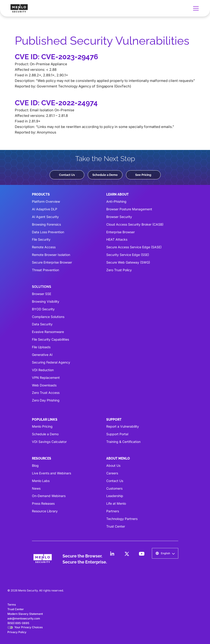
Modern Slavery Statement (25, 614)
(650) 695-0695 (18, 623)
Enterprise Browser (121, 232)
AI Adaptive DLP (45, 209)
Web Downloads (44, 385)
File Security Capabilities (50, 339)
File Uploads (41, 347)
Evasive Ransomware (48, 332)
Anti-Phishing (116, 201)
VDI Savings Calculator (49, 442)
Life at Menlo (116, 503)
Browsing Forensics (46, 224)
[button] (195, 8)
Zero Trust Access (46, 393)
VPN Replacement (46, 378)
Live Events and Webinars (52, 473)
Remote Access (44, 247)
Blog (35, 465)
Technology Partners (122, 519)
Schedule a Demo (105, 175)
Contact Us (67, 175)
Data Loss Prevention (48, 232)
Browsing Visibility (46, 301)
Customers (114, 488)
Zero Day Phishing (46, 400)
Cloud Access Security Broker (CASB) (135, 224)
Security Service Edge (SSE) (128, 255)
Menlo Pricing (42, 426)
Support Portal (117, 434)
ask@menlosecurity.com (24, 618)
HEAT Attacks (117, 239)
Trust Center (116, 526)
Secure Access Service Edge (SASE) (134, 247)
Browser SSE (42, 294)
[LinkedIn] (112, 554)
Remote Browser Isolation (51, 255)
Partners (113, 511)
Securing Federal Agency (51, 362)
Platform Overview (46, 201)
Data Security (42, 324)
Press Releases (43, 503)
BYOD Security (43, 309)
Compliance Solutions (48, 317)
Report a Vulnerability (123, 426)
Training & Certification (123, 442)
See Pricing (143, 175)
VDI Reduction (43, 370)
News (36, 488)
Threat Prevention (45, 270)
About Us (113, 465)
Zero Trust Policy (119, 270)
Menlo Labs (41, 481)
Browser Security (119, 217)
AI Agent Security (45, 217)
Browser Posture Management (129, 209)
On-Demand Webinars (49, 496)
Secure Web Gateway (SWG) (128, 262)
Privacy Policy (17, 632)
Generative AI (42, 355)
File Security (41, 239)
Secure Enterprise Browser (52, 262)
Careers (112, 473)
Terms (12, 605)
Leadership (115, 496)
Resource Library (45, 511)
